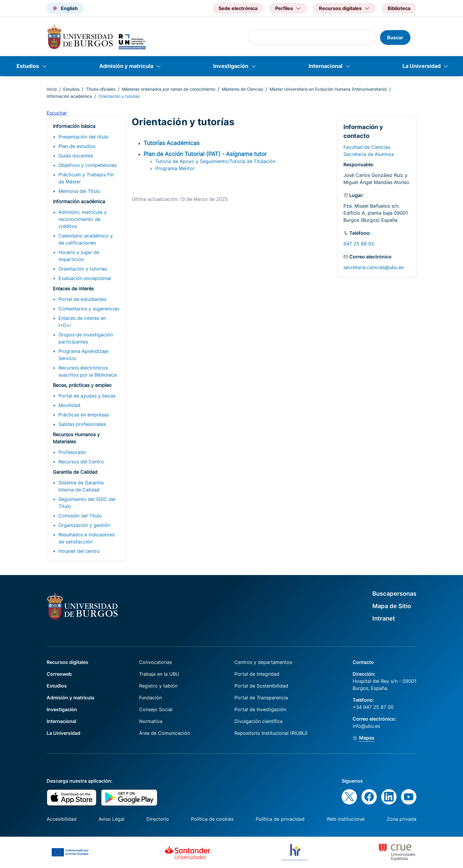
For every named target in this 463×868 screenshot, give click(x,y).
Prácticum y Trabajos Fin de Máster (86, 178)
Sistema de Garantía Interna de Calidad (81, 486)
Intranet (384, 618)
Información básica (74, 126)
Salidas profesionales (82, 424)
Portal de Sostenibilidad (261, 686)
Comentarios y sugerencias (89, 309)
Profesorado (72, 452)
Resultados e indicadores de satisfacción (87, 538)
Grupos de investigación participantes (86, 338)
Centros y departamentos (263, 662)
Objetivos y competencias (88, 165)
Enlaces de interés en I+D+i (82, 322)
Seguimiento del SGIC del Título (87, 503)
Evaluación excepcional (85, 278)
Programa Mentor (175, 168)
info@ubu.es (366, 726)
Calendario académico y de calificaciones (86, 239)
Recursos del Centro (81, 462)
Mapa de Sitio (392, 606)
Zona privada (402, 819)
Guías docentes (76, 156)
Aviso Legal (111, 819)
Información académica (69, 96)
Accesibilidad (62, 819)
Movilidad (69, 405)
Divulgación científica (259, 721)
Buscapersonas (394, 594)
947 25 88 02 (359, 244)
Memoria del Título (79, 191)
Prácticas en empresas (84, 415)
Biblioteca (399, 8)
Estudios (28, 66)
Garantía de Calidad (75, 472)
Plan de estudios (77, 146)
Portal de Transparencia (261, 698)
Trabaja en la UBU (159, 674)
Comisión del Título (80, 516)
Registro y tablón (158, 686)
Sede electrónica (238, 8)
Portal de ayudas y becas (87, 396)
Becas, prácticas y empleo (82, 385)
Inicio (52, 89)
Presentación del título (84, 137)
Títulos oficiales (101, 89)
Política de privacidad (280, 819)
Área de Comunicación (164, 733)
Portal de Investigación (260, 709)
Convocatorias (155, 662)
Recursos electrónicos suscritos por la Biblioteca (88, 371)
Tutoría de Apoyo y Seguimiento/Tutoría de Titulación (215, 161)
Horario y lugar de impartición (79, 256)
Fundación (150, 698)
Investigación (231, 66)
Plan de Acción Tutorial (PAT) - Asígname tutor (205, 154)
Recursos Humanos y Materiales (76, 438)
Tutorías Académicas (172, 143)
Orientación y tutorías (83, 269)
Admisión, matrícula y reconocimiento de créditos (83, 219)
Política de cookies (212, 819)
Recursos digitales (67, 662)
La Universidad (422, 66)
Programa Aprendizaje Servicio (83, 355)
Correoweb (59, 674)
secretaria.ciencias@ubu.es (374, 267)
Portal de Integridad (257, 674)
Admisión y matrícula (126, 66)
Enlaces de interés (73, 289)
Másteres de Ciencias (242, 89)
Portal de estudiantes (82, 299)
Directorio (158, 819)
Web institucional (346, 819)
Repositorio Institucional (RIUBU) (271, 733)
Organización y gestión (84, 525)
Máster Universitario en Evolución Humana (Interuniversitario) (328, 89)
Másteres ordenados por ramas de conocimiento (169, 89)
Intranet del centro (79, 551)
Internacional (326, 66)
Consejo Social (156, 709)
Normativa (151, 721)
